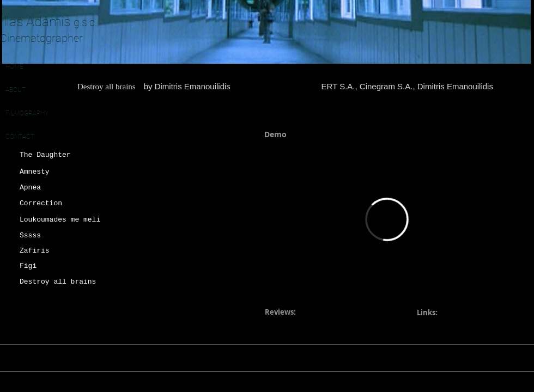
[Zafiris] (56, 251)
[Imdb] (467, 357)
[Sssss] (56, 236)
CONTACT (20, 137)
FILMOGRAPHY (27, 113)
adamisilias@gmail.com (385, 358)
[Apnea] (56, 188)
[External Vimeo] (387, 219)
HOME (14, 66)
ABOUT (16, 90)
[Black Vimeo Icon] (509, 358)
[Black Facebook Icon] (529, 358)
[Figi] (56, 266)
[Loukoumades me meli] (61, 220)
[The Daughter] (54, 155)
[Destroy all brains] (59, 282)
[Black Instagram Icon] (490, 358)
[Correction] (56, 204)
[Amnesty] (56, 172)
